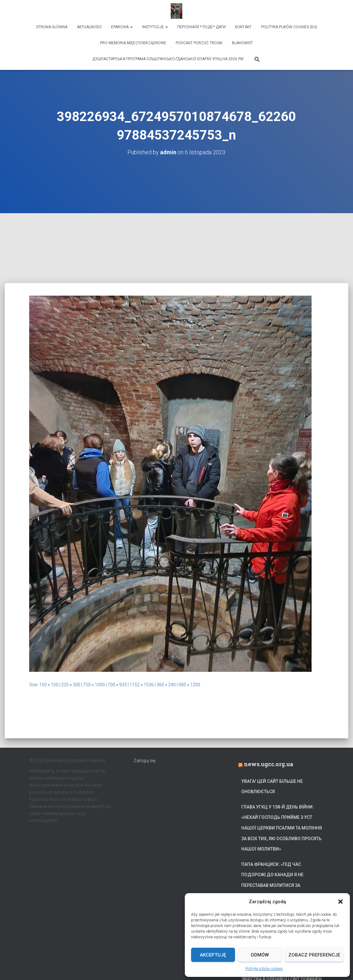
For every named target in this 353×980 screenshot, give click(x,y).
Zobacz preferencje (314, 955)
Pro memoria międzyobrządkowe (133, 43)
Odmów (260, 955)
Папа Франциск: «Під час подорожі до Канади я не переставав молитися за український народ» (272, 880)
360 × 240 (166, 685)
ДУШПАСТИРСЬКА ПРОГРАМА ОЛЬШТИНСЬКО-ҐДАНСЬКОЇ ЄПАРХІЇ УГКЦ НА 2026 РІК (168, 59)
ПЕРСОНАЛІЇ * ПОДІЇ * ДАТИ (201, 27)
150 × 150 (49, 685)
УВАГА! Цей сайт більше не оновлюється (272, 787)
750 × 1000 (94, 685)
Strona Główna (52, 27)
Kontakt (243, 27)
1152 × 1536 (142, 685)
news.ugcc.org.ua (269, 764)
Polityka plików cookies (264, 969)
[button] (340, 902)
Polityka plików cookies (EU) (289, 27)
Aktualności (89, 27)
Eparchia (122, 27)
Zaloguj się (144, 761)
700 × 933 (117, 685)
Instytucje (155, 27)
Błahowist (242, 43)
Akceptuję (213, 955)
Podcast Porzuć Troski (199, 43)
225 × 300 (71, 685)
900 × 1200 (189, 685)
